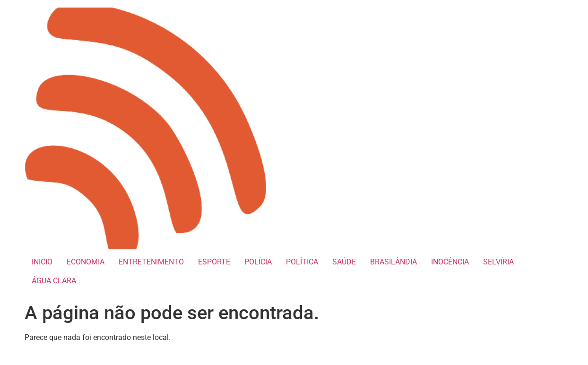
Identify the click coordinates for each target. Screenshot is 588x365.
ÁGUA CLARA (54, 281)
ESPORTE (214, 262)
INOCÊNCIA (450, 262)
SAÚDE (344, 262)
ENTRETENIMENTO (151, 262)
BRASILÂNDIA (393, 262)
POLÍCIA (258, 262)
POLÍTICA (302, 262)
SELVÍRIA (498, 262)
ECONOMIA (86, 262)
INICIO (42, 262)
